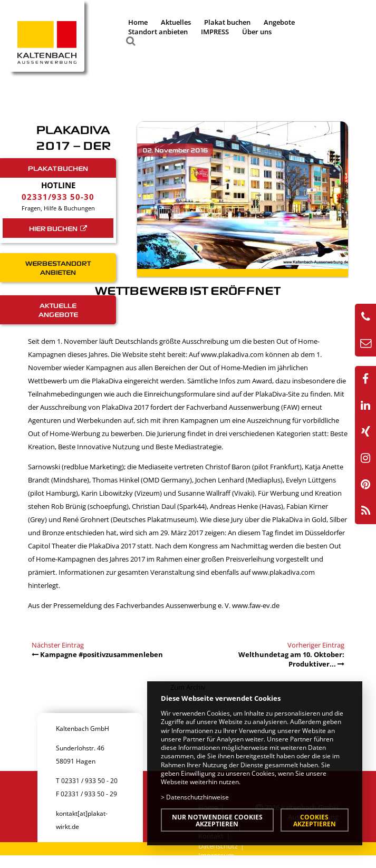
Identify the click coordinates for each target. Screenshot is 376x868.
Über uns (257, 32)
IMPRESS (215, 32)
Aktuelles (176, 22)
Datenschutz (218, 846)
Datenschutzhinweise (197, 797)
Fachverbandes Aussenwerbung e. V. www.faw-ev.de (198, 605)
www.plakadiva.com (232, 354)
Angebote (279, 22)
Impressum (216, 855)
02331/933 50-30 (58, 197)
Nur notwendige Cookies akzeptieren (217, 820)
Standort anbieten (158, 32)
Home (138, 22)
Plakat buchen (227, 22)
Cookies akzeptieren (315, 820)
